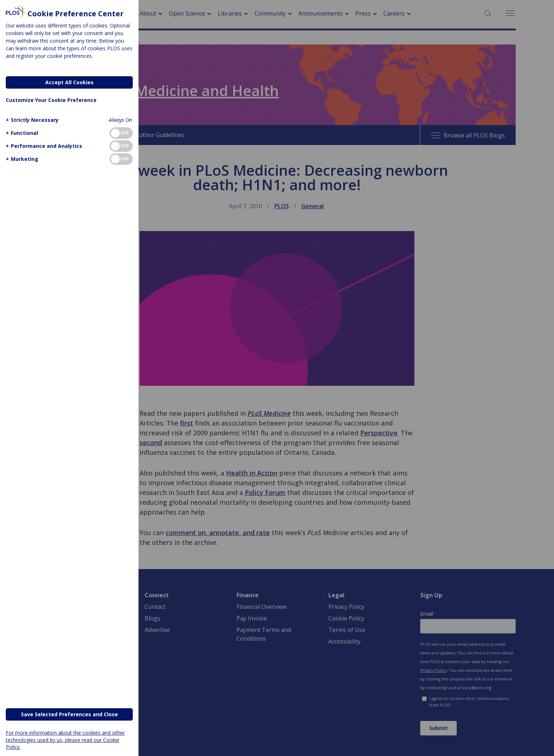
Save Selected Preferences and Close (69, 714)
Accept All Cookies (69, 82)
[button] (31, 120)
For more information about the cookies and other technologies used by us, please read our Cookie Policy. (65, 740)
